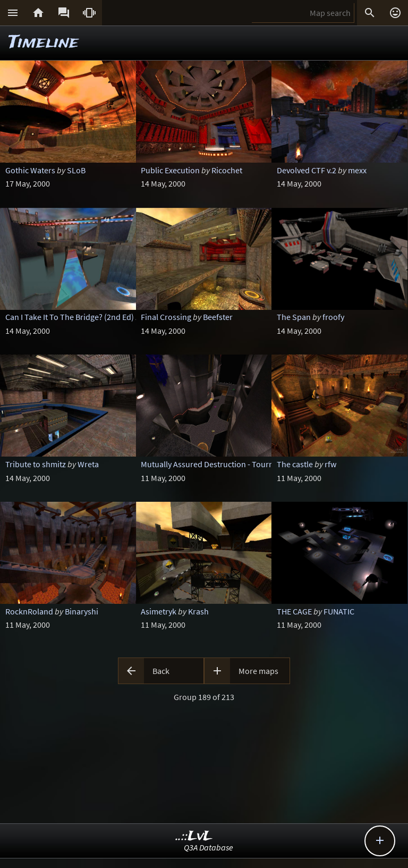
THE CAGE (294, 611)
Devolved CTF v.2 (307, 170)
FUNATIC (339, 611)
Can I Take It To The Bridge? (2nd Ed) (70, 317)
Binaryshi (82, 611)
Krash (198, 611)
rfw (330, 464)
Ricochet (227, 170)
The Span (294, 317)
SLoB (76, 170)
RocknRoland (29, 611)
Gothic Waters (30, 170)
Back (161, 671)
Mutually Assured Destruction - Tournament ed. (225, 464)
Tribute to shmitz (36, 464)
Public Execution (170, 170)
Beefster (218, 317)
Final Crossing (166, 317)
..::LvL (194, 836)
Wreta (88, 464)
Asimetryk (159, 611)
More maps (258, 671)
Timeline (44, 43)
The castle (295, 464)
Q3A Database (209, 847)
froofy (333, 317)
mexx (357, 170)
